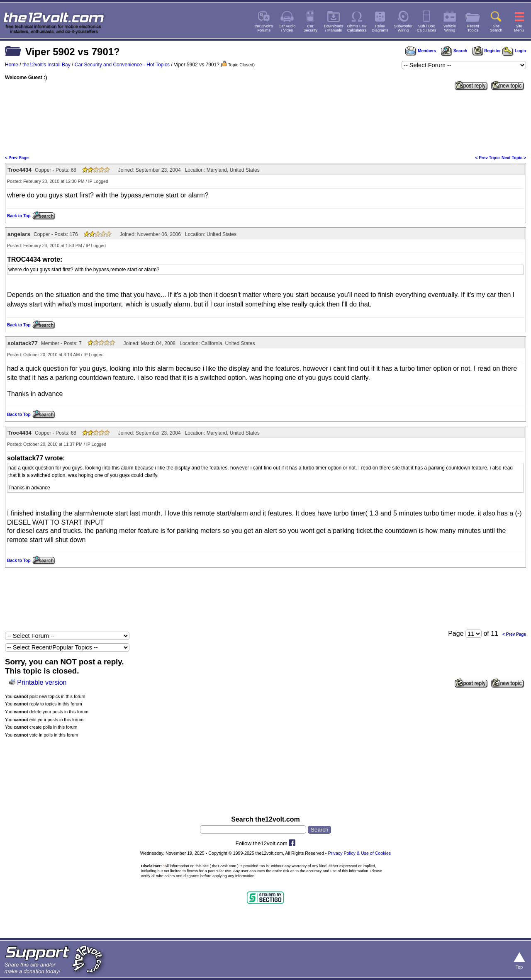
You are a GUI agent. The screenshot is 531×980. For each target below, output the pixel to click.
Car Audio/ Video (287, 28)
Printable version (42, 682)
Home (12, 65)
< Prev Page (17, 158)
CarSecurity (310, 28)
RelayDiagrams (380, 28)
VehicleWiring (450, 28)
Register (487, 51)
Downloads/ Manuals (334, 28)
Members (421, 51)
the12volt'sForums (264, 28)
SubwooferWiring (403, 28)
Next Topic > (514, 158)
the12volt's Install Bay (46, 65)
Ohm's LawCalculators (357, 28)
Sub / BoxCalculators (427, 28)
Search (454, 51)
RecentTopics (473, 28)
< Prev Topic (488, 158)
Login (514, 51)
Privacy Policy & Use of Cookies (360, 853)
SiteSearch (496, 28)
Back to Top (19, 216)
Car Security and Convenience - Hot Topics (122, 65)
